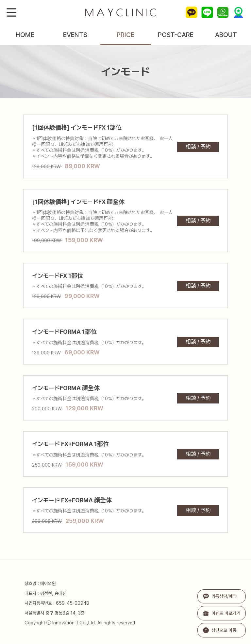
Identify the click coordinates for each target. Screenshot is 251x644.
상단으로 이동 (220, 630)
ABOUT (226, 35)
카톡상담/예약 (220, 596)
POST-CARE (176, 35)
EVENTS (75, 35)
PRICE (125, 35)
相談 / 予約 (198, 147)
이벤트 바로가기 (222, 613)
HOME (25, 35)
